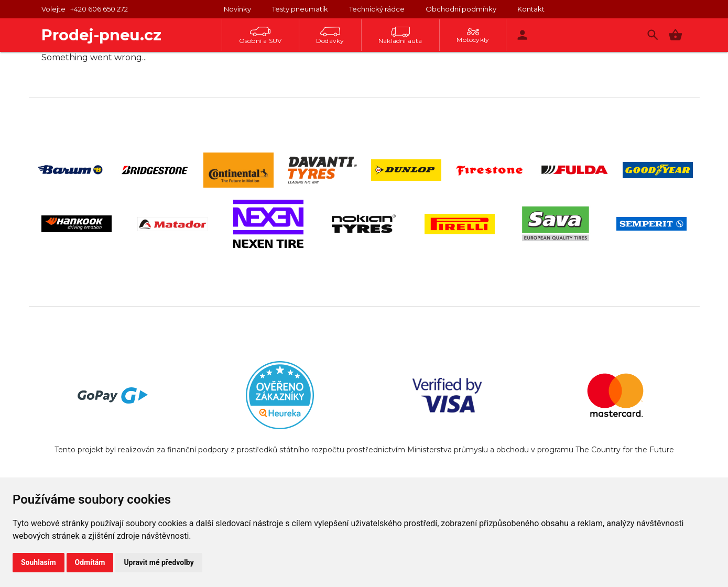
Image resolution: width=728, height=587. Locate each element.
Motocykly (473, 36)
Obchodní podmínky (461, 9)
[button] (675, 35)
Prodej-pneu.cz (101, 35)
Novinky (237, 9)
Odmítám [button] (90, 562)
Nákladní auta (400, 36)
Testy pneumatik (300, 9)
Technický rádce (377, 9)
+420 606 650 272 (99, 9)
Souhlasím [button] (39, 562)
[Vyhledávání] (653, 35)
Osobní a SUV (260, 36)
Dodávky (330, 36)
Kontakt (531, 9)
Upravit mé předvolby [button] (159, 562)
